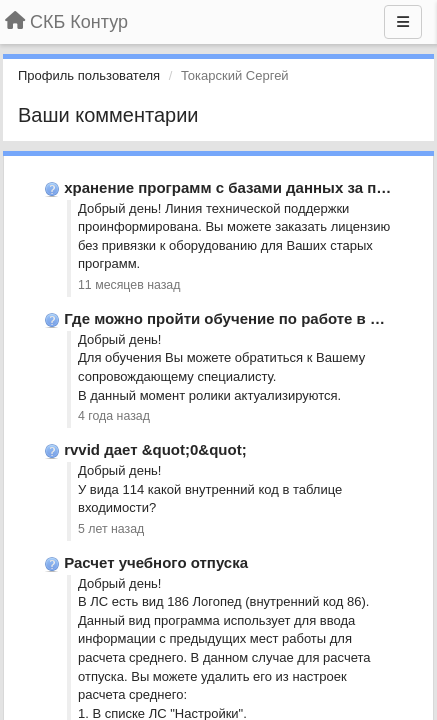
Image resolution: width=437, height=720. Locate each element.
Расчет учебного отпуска (156, 562)
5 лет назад (111, 529)
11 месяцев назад (129, 285)
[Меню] (403, 22)
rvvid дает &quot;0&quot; (155, 449)
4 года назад (114, 416)
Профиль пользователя (89, 75)
